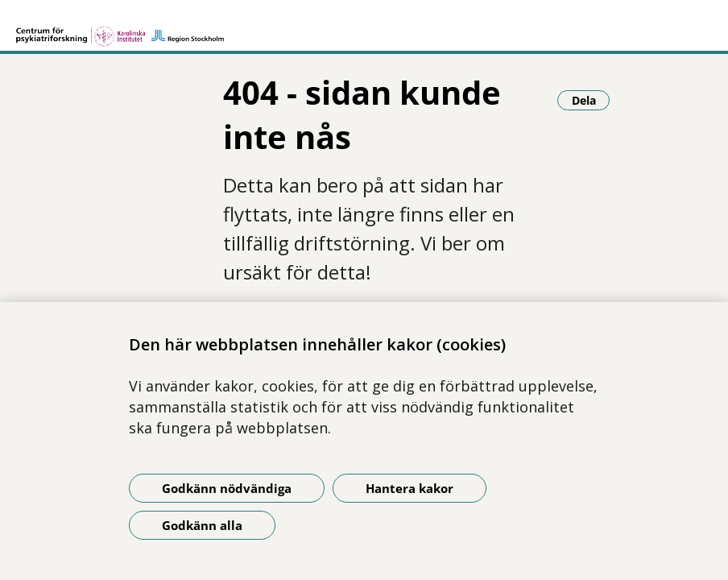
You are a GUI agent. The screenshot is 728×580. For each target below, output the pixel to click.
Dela (591, 100)
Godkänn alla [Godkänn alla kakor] (202, 525)
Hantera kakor (409, 488)
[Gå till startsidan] (120, 29)
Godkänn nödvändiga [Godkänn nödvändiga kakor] (227, 488)
